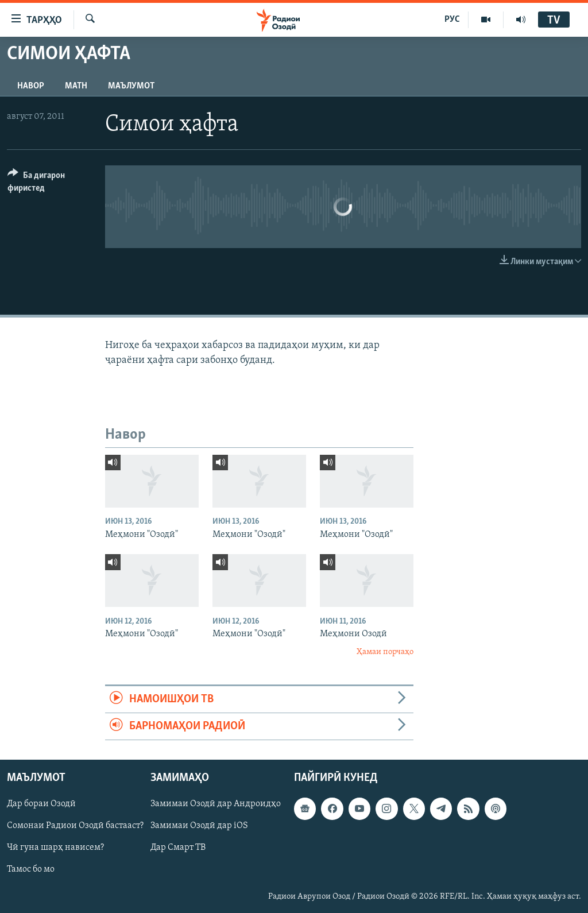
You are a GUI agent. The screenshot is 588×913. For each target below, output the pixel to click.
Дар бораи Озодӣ (41, 804)
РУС (452, 20)
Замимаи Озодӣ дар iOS (199, 826)
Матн (76, 86)
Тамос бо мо (31, 870)
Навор (31, 86)
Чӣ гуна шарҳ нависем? (55, 848)
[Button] (49, 183)
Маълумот (131, 86)
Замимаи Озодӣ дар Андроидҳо (216, 804)
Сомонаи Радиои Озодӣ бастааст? (75, 826)
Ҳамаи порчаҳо (385, 652)
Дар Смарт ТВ (178, 848)
